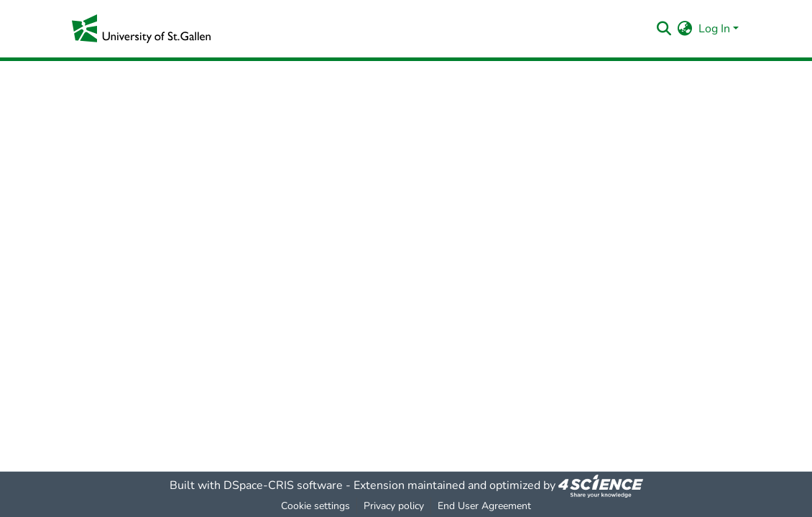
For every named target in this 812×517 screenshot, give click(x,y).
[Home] (141, 29)
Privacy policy (394, 506)
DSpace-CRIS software (283, 485)
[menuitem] (685, 29)
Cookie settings (315, 506)
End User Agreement (484, 506)
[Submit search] (664, 29)
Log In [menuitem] (714, 29)
